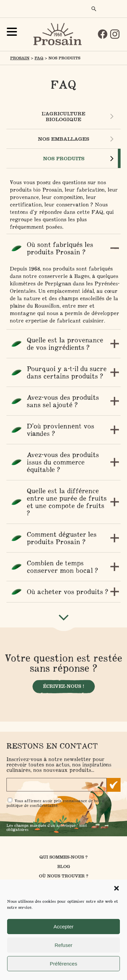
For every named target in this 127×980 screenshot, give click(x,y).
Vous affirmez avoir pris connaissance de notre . (55, 803)
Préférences (63, 964)
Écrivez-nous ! (64, 686)
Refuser (63, 945)
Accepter (63, 927)
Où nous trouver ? (64, 876)
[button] (117, 888)
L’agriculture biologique (63, 117)
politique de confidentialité (32, 805)
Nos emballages (63, 139)
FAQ (39, 58)
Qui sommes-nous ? (63, 857)
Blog (64, 866)
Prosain (20, 58)
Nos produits (64, 159)
